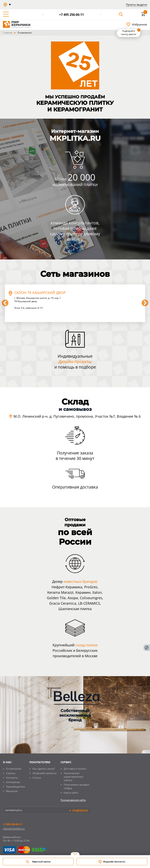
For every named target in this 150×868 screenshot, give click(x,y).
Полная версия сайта (73, 800)
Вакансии (12, 791)
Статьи (37, 778)
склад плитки (86, 645)
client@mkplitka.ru (14, 829)
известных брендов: (81, 581)
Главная (8, 33)
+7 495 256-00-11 (12, 824)
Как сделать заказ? (44, 769)
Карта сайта (71, 793)
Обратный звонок (38, 862)
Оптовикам (13, 782)
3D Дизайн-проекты (44, 773)
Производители (16, 787)
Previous (5, 303)
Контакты (12, 778)
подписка (79, 811)
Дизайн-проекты (75, 362)
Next (145, 303)
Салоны (11, 773)
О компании (14, 769)
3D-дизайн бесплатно (112, 862)
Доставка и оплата (75, 769)
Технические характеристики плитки (73, 777)
